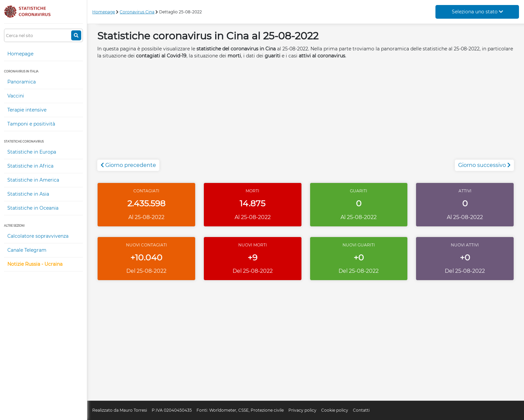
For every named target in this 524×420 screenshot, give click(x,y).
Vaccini (16, 96)
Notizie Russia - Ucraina (35, 264)
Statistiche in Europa (32, 152)
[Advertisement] (306, 113)
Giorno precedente (128, 165)
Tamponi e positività (31, 124)
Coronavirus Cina (137, 12)
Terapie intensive (27, 110)
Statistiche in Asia (28, 194)
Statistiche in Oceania (33, 208)
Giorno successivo (484, 165)
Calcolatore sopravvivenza (38, 236)
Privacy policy (302, 410)
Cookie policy (335, 410)
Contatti (361, 410)
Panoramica (22, 82)
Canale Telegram (27, 250)
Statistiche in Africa (30, 166)
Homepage (20, 54)
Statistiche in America (33, 180)
